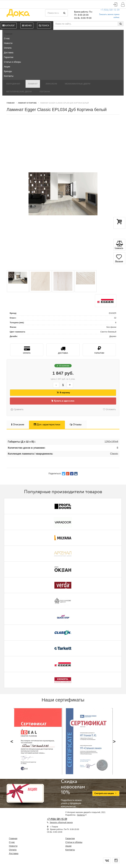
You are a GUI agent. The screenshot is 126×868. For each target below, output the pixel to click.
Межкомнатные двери (78, 84)
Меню (27, 25)
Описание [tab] (18, 425)
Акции (7, 67)
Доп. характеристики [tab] (47, 425)
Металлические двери (19, 92)
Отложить (109, 409)
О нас (7, 38)
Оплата (8, 48)
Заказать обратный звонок (61, 822)
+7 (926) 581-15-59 (110, 10)
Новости (8, 43)
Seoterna (81, 815)
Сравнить (17, 409)
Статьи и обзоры (12, 62)
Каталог (9, 25)
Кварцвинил (13, 84)
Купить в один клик (63, 401)
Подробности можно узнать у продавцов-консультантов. (74, 793)
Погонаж (45, 92)
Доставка (9, 53)
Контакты (9, 76)
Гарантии (9, 57)
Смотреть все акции (106, 793)
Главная (8, 34)
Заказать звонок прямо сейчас (109, 16)
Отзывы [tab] (76, 425)
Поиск (44, 25)
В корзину (63, 393)
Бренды (8, 71)
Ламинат (33, 84)
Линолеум (51, 84)
